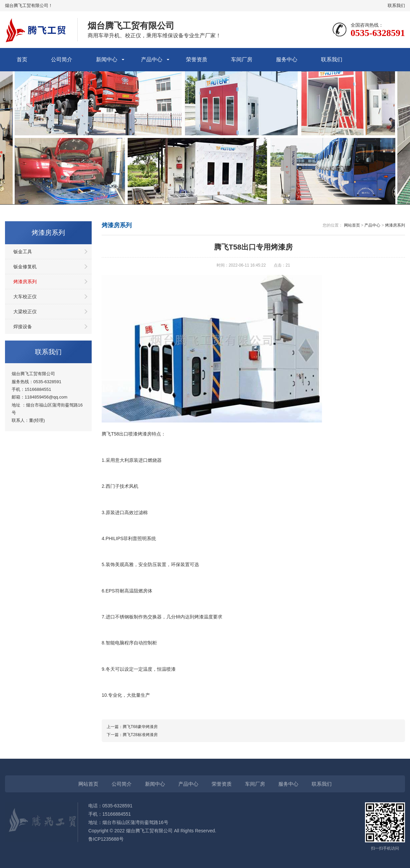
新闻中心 (107, 59)
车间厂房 (242, 59)
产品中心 (152, 59)
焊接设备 (23, 327)
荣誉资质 (197, 59)
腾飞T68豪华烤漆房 (140, 727)
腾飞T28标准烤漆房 (140, 735)
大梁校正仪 (25, 312)
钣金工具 (23, 252)
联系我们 (396, 5)
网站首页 (352, 225)
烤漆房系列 (25, 282)
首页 (22, 59)
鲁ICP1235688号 (106, 839)
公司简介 (62, 59)
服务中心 (287, 59)
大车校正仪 (25, 297)
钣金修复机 (25, 267)
